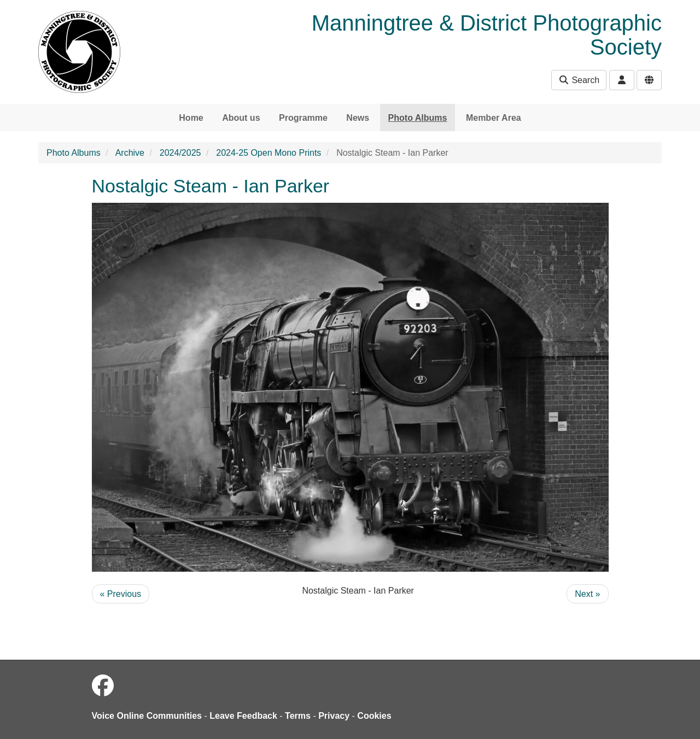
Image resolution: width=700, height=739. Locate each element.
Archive (130, 153)
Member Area (494, 118)
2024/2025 (180, 153)
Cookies (374, 716)
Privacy (334, 716)
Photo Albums (418, 118)
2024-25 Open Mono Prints (269, 153)
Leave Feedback (243, 716)
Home (191, 118)
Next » (587, 594)
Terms (298, 716)
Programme (303, 118)
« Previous (121, 594)
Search (579, 80)
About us (241, 118)
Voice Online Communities (147, 716)
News (358, 118)
